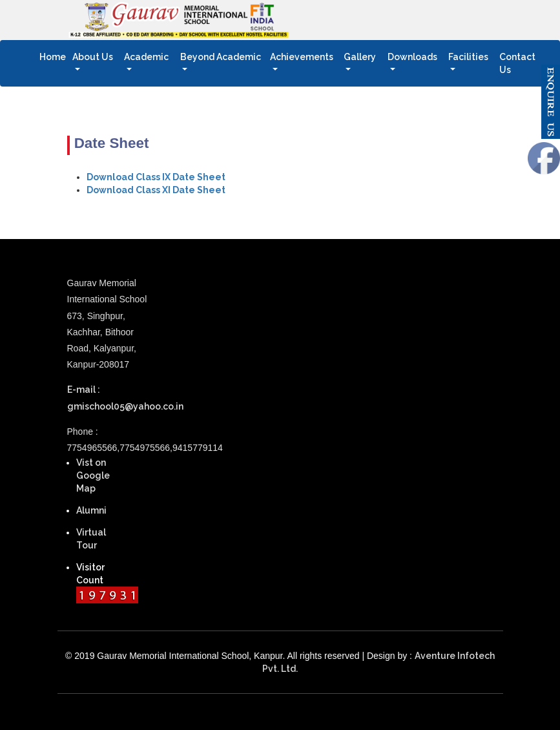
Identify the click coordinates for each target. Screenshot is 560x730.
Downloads (412, 57)
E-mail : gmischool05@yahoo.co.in (113, 398)
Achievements (302, 57)
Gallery (360, 57)
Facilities (468, 57)
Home (54, 56)
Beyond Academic (221, 57)
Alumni (91, 510)
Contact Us (524, 63)
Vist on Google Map (93, 475)
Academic (146, 57)
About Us (93, 57)
